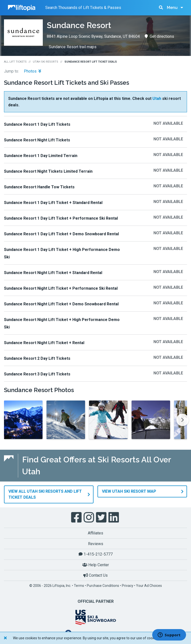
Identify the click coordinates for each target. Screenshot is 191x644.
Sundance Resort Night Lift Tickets (37, 140)
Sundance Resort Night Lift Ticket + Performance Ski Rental (61, 288)
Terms (79, 586)
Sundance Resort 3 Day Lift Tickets (37, 374)
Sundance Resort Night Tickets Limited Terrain (48, 171)
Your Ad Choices (149, 586)
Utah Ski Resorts (46, 62)
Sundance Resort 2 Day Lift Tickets (37, 358)
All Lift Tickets (15, 62)
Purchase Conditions (103, 586)
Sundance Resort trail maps (73, 47)
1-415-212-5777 (96, 554)
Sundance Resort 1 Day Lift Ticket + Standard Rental (53, 203)
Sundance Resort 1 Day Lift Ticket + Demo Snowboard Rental (61, 234)
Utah (157, 99)
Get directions (159, 36)
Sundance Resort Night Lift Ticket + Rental (44, 343)
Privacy (128, 586)
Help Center (96, 565)
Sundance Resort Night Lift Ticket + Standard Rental (53, 273)
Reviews (96, 544)
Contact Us (95, 575)
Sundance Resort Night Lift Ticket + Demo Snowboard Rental (61, 304)
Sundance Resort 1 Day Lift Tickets (37, 124)
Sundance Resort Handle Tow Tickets (39, 187)
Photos (32, 71)
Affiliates (95, 533)
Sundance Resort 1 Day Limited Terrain (41, 156)
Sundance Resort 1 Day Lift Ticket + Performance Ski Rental (61, 218)
